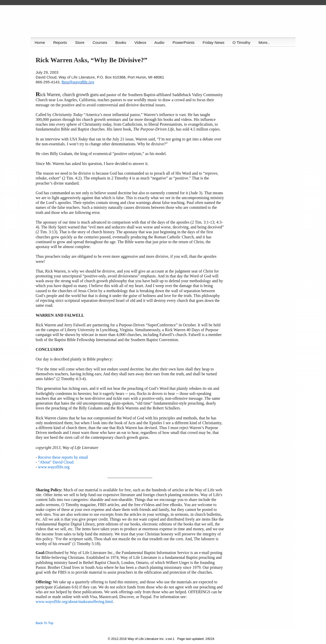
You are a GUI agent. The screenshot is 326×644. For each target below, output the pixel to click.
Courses (100, 42)
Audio (161, 42)
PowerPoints (185, 42)
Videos (141, 42)
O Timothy (244, 42)
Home (40, 42)
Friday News (216, 42)
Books (122, 42)
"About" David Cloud (56, 462)
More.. (267, 42)
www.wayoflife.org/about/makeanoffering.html (74, 602)
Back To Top (44, 623)
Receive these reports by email (63, 457)
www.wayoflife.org (54, 467)
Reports (60, 42)
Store (80, 42)
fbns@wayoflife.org (78, 82)
